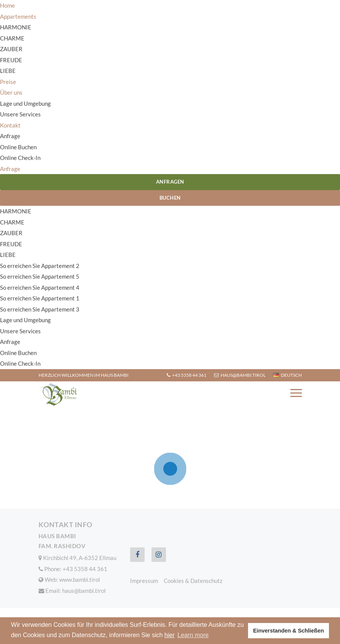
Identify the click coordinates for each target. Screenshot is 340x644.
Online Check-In (20, 158)
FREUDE (11, 60)
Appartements (18, 16)
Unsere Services (20, 114)
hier (170, 635)
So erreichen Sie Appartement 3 (40, 309)
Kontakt (10, 125)
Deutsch (288, 375)
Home (7, 5)
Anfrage (10, 136)
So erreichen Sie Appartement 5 (40, 276)
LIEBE (8, 71)
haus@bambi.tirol (240, 375)
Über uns (11, 92)
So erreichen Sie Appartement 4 (40, 287)
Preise (8, 82)
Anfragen (170, 182)
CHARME (12, 38)
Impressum (144, 581)
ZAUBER (11, 49)
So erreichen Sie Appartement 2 (40, 266)
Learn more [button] (193, 635)
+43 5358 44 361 (187, 375)
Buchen (170, 198)
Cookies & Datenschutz (193, 581)
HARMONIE (16, 27)
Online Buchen (18, 147)
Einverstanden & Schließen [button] (288, 631)
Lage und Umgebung (25, 103)
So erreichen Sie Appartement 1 (40, 298)
